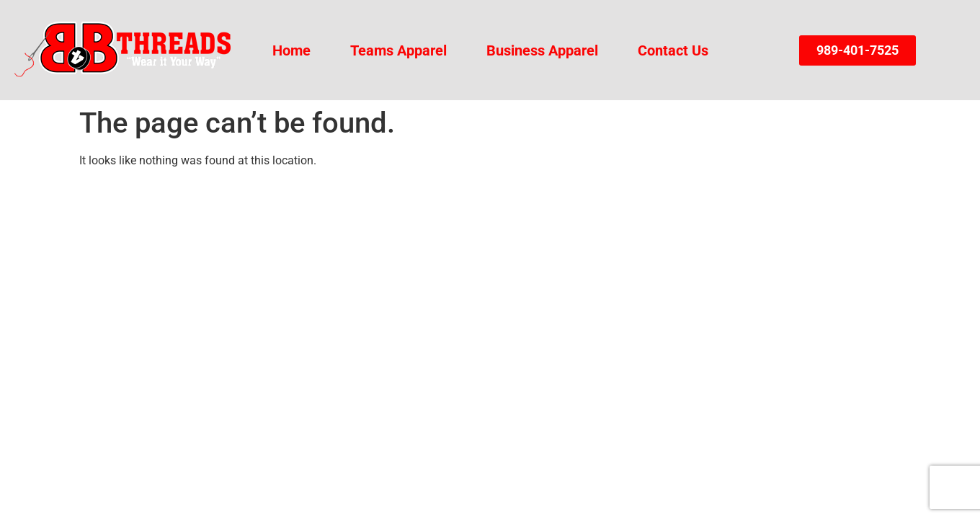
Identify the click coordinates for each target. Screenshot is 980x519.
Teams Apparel (398, 50)
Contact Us (673, 50)
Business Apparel (542, 50)
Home (291, 50)
